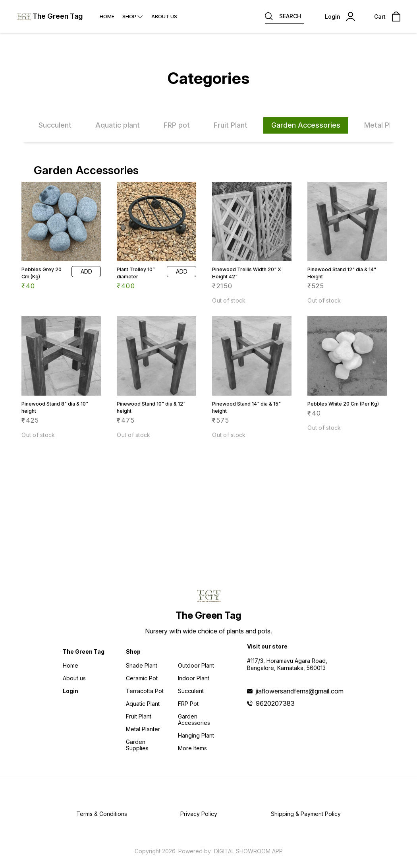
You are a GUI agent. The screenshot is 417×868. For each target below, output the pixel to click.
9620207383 (275, 703)
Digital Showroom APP (248, 851)
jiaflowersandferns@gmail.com (300, 691)
